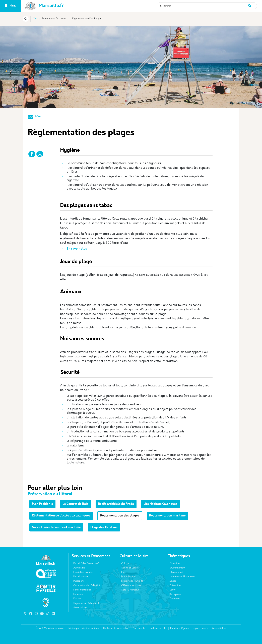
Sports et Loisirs (130, 568)
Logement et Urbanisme (182, 577)
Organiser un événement (86, 603)
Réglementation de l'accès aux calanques (61, 516)
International (176, 572)
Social (173, 581)
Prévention (175, 586)
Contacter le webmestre (116, 628)
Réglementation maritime (167, 516)
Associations (80, 608)
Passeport (78, 581)
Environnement (177, 568)
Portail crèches (81, 577)
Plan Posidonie (42, 504)
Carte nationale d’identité (87, 586)
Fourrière (78, 594)
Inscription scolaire (83, 572)
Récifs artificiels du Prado (116, 504)
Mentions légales (179, 628)
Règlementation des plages (120, 516)
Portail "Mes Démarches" (86, 564)
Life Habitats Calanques (160, 504)
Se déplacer (175, 594)
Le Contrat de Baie (76, 504)
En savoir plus (77, 249)
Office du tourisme (131, 586)
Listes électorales (82, 590)
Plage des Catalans (104, 527)
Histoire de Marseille (132, 581)
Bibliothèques (129, 577)
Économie (174, 599)
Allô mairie (79, 568)
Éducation (175, 564)
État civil (78, 599)
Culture (125, 564)
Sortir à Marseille (130, 590)
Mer (35, 19)
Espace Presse (200, 628)
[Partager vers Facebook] (32, 154)
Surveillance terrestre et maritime (56, 527)
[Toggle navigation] (6, 6)
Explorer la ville (158, 628)
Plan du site (139, 628)
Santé (172, 590)
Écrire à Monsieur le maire (50, 628)
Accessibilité (219, 628)
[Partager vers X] (40, 154)
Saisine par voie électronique (83, 628)
